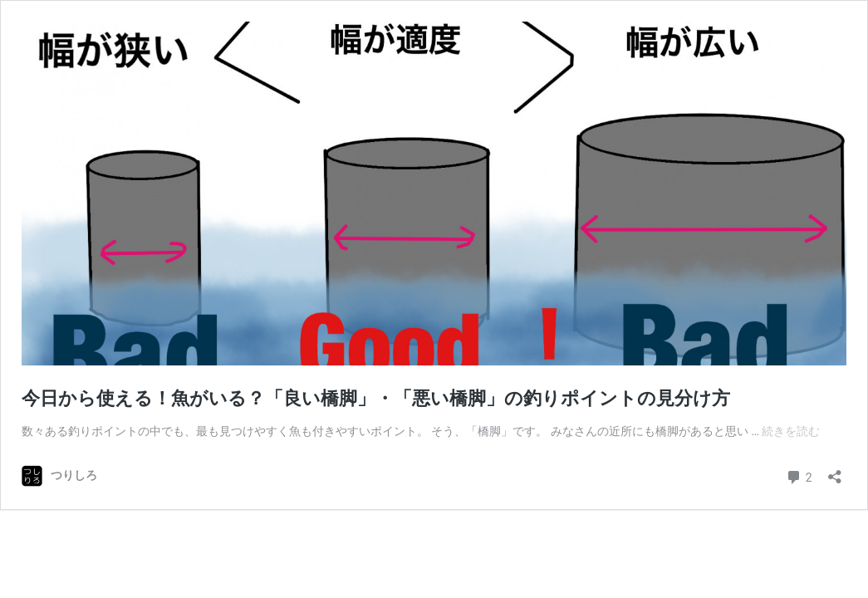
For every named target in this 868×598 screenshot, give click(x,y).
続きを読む (791, 431)
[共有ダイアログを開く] (835, 471)
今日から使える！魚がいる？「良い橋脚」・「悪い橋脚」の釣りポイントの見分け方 (376, 398)
